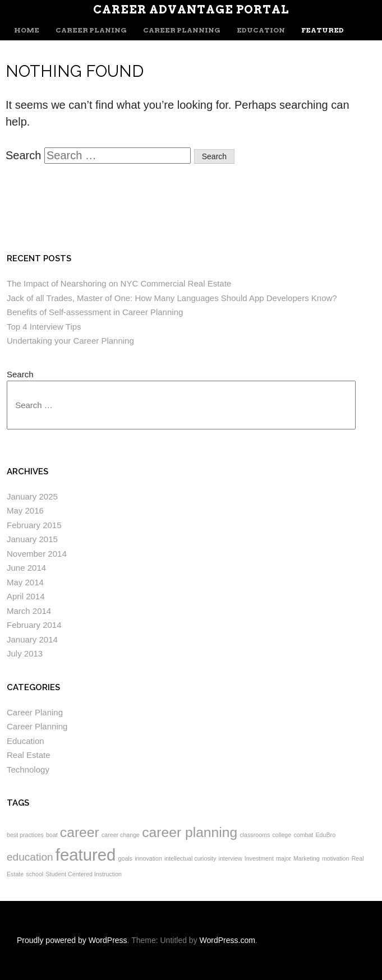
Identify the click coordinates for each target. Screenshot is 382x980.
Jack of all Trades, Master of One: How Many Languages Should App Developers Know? (172, 298)
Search (23, 155)
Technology (28, 769)
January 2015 (32, 539)
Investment (259, 858)
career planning (190, 832)
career (80, 832)
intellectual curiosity (190, 858)
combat (303, 835)
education (30, 857)
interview (231, 858)
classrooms (255, 835)
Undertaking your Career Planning (70, 341)
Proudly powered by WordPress (72, 940)
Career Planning (182, 30)
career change (121, 835)
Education (261, 30)
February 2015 (34, 525)
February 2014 (34, 625)
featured (86, 855)
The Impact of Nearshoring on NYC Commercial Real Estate (119, 283)
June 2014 (26, 568)
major (284, 858)
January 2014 (32, 639)
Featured (323, 30)
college (282, 835)
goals (125, 858)
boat (52, 835)
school (34, 874)
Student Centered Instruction (84, 874)
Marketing (307, 858)
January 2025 (32, 496)
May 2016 (25, 510)
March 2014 (29, 611)
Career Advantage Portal (191, 10)
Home (27, 30)
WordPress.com (227, 940)
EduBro (326, 835)
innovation (148, 858)
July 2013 (25, 653)
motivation (336, 858)
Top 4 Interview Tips (44, 327)
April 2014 (26, 596)
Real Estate (29, 755)
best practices (25, 835)
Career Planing (91, 30)
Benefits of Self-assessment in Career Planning (95, 312)
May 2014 (25, 582)
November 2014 (37, 554)
